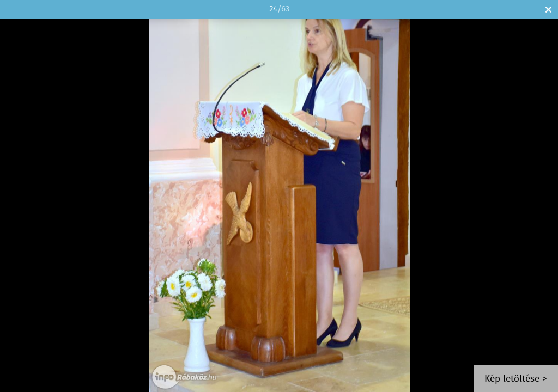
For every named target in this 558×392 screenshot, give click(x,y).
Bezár (548, 10)
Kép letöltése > (516, 379)
